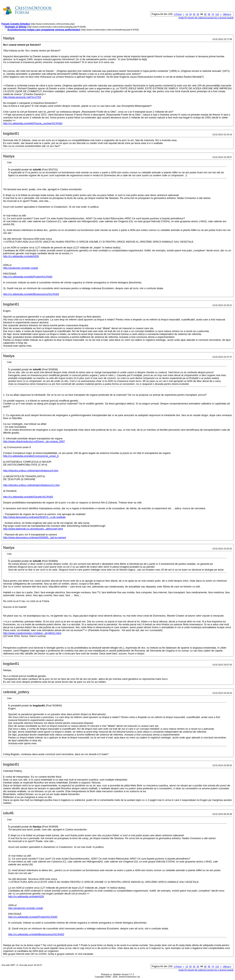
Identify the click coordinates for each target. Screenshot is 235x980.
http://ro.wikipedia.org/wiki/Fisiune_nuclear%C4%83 (33, 123)
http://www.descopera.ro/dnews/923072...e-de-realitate (34, 517)
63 (198, 14)
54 (190, 14)
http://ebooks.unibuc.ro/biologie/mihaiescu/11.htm (31, 485)
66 (209, 14)
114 (217, 14)
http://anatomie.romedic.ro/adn (21, 268)
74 (213, 14)
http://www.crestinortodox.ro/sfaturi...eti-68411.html (32, 633)
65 (205, 14)
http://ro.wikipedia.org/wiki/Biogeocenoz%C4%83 (31, 294)
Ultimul (227, 14)
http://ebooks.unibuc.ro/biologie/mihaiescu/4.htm (31, 470)
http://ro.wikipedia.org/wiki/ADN (21, 256)
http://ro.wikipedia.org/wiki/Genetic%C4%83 (28, 497)
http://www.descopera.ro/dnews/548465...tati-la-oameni (35, 537)
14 (187, 14)
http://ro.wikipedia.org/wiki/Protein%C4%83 (28, 277)
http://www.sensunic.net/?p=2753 (22, 97)
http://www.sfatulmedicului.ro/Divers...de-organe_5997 (34, 441)
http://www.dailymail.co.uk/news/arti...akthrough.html (33, 529)
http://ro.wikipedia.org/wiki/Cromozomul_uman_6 (31, 456)
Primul (178, 14)
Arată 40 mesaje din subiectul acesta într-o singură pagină (206, 18)
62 (194, 14)
